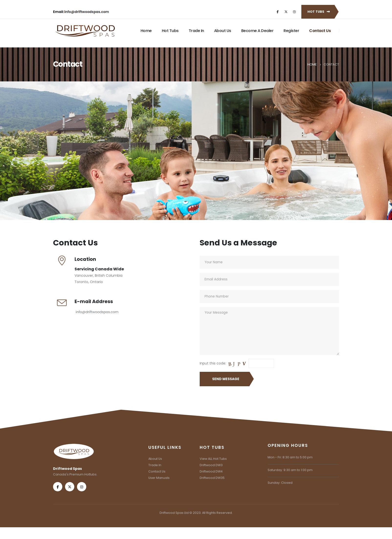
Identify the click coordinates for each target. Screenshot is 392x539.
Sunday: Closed (280, 483)
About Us (223, 31)
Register (291, 31)
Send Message (226, 379)
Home (146, 31)
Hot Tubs (319, 12)
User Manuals (159, 478)
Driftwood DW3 (211, 465)
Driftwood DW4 (211, 471)
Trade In (196, 31)
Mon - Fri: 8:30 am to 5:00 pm (290, 457)
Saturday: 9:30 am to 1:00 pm (290, 470)
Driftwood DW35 (212, 478)
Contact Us (320, 31)
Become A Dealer (257, 31)
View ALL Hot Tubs (213, 459)
